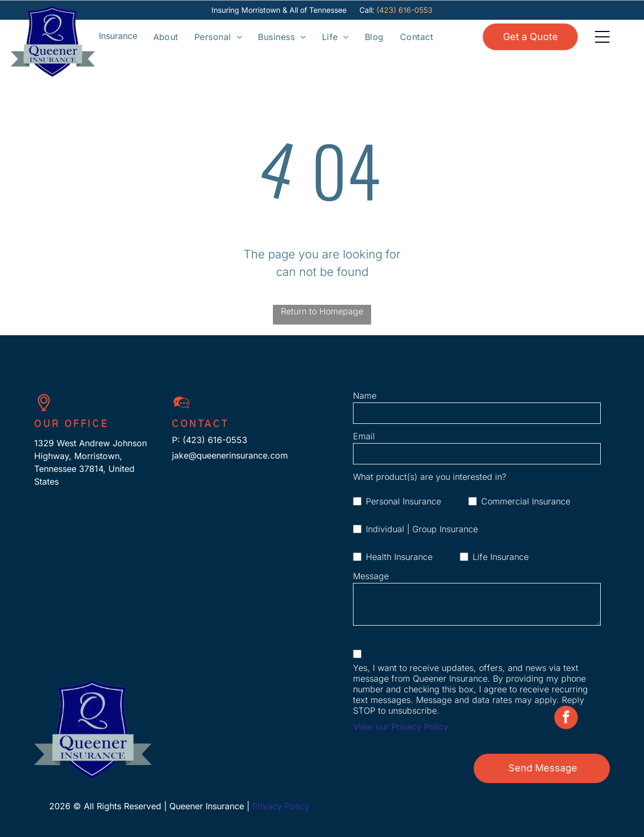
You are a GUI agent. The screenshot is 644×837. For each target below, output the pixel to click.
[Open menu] (118, 36)
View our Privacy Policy (401, 727)
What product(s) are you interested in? (430, 477)
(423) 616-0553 (405, 10)
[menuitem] (166, 36)
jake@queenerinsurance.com (230, 455)
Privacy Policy (281, 806)
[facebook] (566, 824)
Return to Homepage (322, 311)
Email (364, 436)
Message (371, 576)
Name (365, 396)
